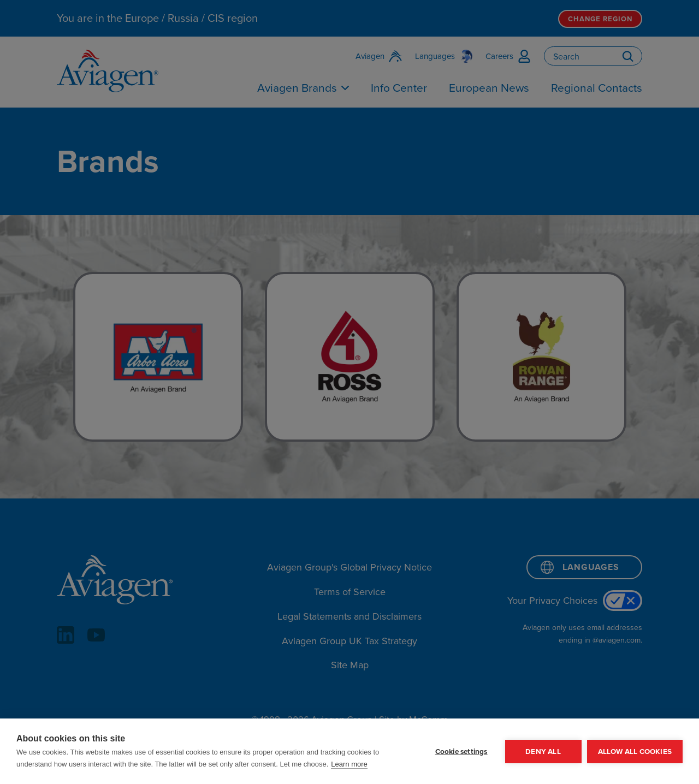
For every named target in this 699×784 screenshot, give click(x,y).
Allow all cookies (635, 751)
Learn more (349, 764)
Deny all (543, 751)
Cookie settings (461, 751)
